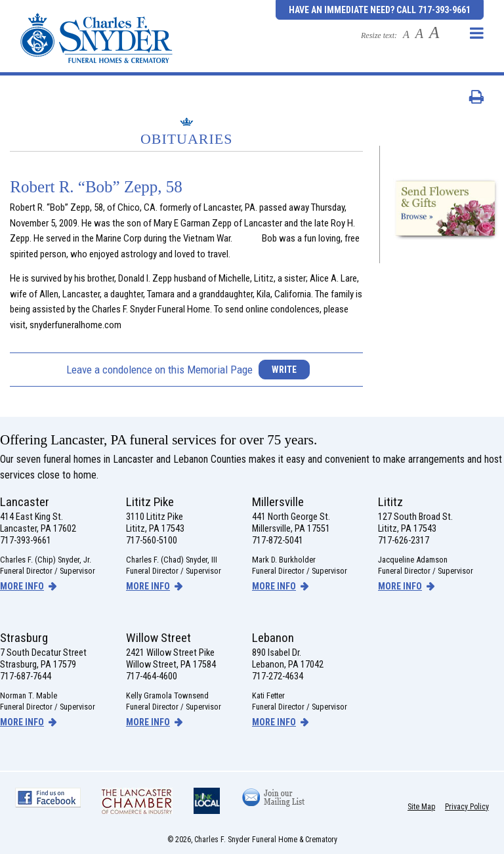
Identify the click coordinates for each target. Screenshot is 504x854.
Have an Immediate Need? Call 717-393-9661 (380, 10)
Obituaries (187, 139)
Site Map (421, 807)
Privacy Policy (467, 807)
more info (22, 586)
